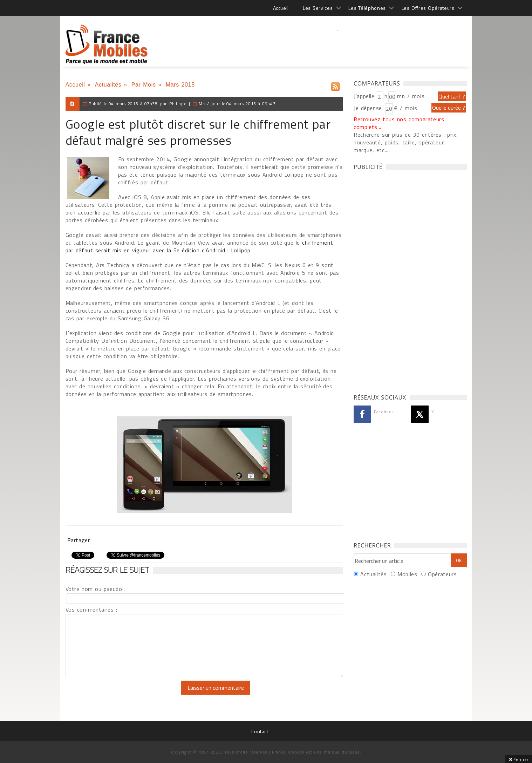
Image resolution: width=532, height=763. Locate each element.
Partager (79, 540)
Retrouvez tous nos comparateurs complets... (399, 123)
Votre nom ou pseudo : (96, 589)
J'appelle (364, 96)
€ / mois (405, 108)
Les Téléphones (367, 8)
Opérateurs (442, 574)
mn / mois (411, 96)
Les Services (318, 8)
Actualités (108, 85)
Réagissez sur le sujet (108, 570)
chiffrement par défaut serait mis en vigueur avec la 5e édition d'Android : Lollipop (199, 246)
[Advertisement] (339, 44)
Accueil (281, 8)
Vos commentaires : (91, 609)
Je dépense (369, 108)
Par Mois (144, 85)
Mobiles (407, 574)
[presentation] (124, 694)
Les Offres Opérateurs (428, 8)
